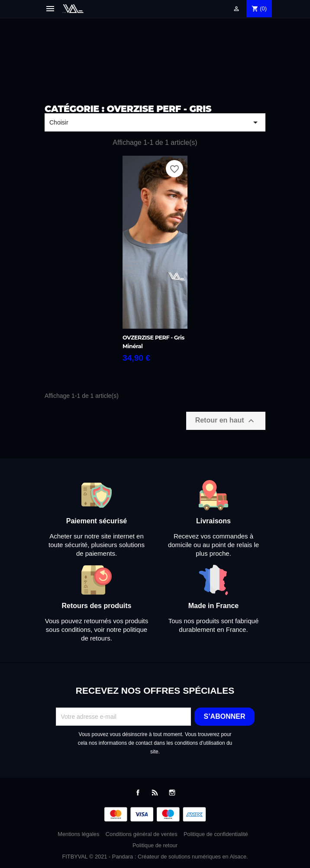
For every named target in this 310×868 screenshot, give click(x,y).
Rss (155, 793)
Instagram (172, 793)
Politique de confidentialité (216, 834)
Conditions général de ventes (142, 834)
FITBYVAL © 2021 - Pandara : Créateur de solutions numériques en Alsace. (155, 857)
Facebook (138, 793)
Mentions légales (78, 834)
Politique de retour (155, 845)
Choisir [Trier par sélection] (155, 122)
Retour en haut (226, 421)
